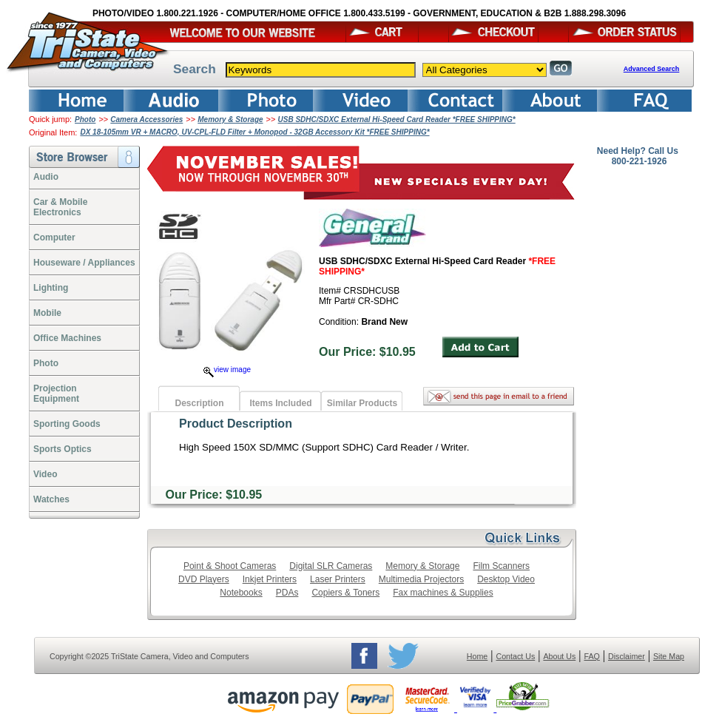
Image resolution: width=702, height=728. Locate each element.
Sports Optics (63, 449)
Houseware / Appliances (84, 263)
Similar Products (362, 403)
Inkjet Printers (270, 579)
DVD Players (204, 579)
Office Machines (67, 338)
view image (227, 370)
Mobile (47, 313)
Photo (85, 119)
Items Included (280, 403)
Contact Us (516, 656)
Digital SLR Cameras (331, 566)
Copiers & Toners (345, 593)
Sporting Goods (67, 424)
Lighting (51, 288)
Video (45, 474)
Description (199, 403)
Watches (51, 499)
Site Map (669, 656)
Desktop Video (506, 579)
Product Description (236, 424)
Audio (46, 177)
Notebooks (241, 593)
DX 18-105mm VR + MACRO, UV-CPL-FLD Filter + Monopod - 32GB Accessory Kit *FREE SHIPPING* (254, 132)
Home (477, 656)
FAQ (591, 656)
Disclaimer (627, 656)
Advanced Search (652, 69)
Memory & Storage (230, 119)
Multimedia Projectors (421, 579)
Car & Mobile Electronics (60, 207)
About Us (559, 656)
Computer (54, 237)
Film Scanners (501, 566)
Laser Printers (338, 579)
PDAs (287, 593)
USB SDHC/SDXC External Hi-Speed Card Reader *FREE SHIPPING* (397, 119)
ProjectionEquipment (56, 394)
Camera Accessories (146, 119)
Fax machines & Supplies (443, 593)
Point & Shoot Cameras (230, 566)
